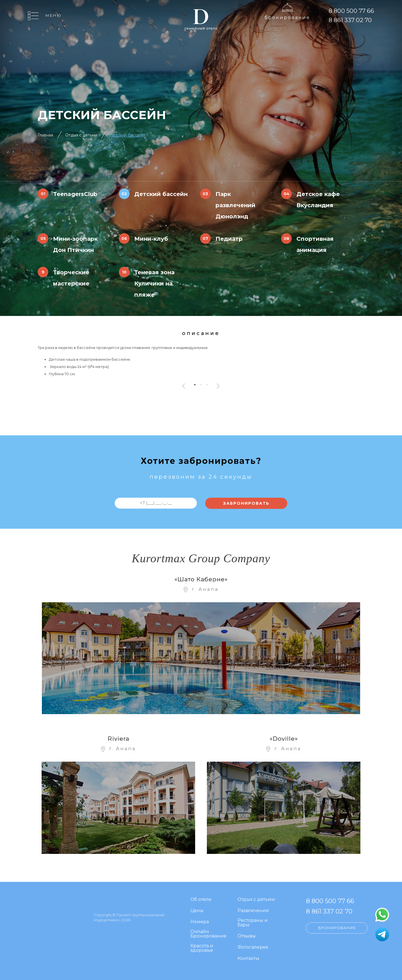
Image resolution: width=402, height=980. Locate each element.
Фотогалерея (253, 947)
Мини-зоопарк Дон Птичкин (75, 244)
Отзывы (247, 936)
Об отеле (201, 900)
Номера (200, 922)
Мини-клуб (151, 239)
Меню (54, 15)
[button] (195, 385)
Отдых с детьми (81, 135)
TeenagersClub (75, 194)
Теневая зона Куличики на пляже (154, 284)
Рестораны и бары (253, 923)
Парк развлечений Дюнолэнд (235, 205)
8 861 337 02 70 (350, 20)
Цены (197, 911)
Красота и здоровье (202, 948)
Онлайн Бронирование (208, 934)
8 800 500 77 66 (351, 11)
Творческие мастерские (71, 278)
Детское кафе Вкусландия (318, 200)
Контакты (248, 959)
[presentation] (184, 386)
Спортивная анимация (315, 244)
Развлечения (253, 911)
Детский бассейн (127, 135)
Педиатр (229, 239)
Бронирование (287, 17)
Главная (45, 135)
